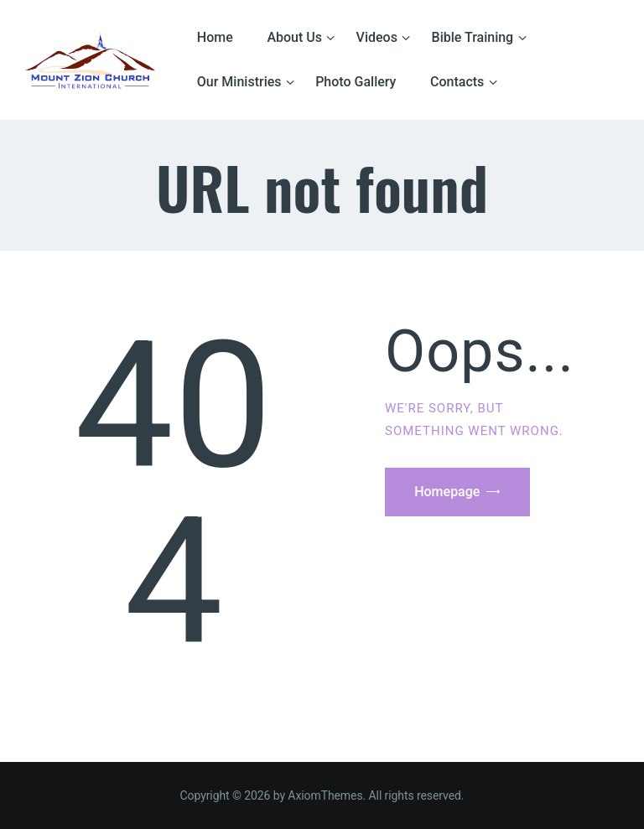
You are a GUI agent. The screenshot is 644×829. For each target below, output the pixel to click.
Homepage (447, 492)
